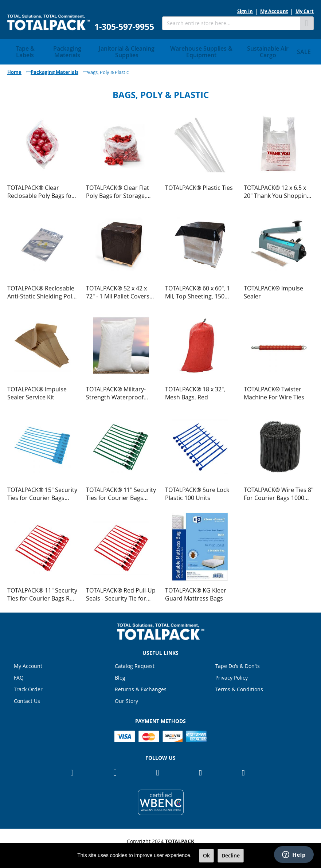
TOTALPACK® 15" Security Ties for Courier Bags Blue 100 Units (42, 492)
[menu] (160, 51)
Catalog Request (135, 664)
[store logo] (49, 23)
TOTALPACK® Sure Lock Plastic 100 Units (197, 492)
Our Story (126, 699)
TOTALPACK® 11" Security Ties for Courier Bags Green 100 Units (121, 492)
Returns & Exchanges (141, 687)
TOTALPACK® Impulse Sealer (273, 290)
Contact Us (27, 699)
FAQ (19, 676)
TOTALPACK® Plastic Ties (199, 185)
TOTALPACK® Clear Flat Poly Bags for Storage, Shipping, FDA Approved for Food (119, 189)
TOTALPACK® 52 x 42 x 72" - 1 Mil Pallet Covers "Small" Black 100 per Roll (120, 290)
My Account (274, 11)
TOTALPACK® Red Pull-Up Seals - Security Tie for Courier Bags (121, 592)
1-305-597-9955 (124, 27)
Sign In (245, 11)
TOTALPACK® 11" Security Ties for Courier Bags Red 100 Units (42, 592)
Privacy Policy (232, 676)
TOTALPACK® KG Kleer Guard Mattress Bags (196, 592)
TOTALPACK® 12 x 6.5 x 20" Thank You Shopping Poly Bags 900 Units (277, 189)
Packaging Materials (54, 70)
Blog (120, 676)
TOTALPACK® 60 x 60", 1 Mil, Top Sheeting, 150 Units (197, 290)
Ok (206, 855)
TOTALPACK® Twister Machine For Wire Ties (274, 391)
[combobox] (231, 23)
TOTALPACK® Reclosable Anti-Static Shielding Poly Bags (41, 290)
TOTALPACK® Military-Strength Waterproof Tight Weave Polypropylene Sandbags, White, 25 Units (121, 391)
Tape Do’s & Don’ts (238, 664)
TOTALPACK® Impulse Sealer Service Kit (37, 391)
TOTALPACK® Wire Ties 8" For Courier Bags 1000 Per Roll (279, 492)
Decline (231, 855)
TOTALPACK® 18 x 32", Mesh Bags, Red (195, 391)
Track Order (28, 687)
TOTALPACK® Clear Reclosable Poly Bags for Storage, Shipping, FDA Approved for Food (41, 189)
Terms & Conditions (239, 687)
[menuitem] (25, 51)
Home (14, 70)
